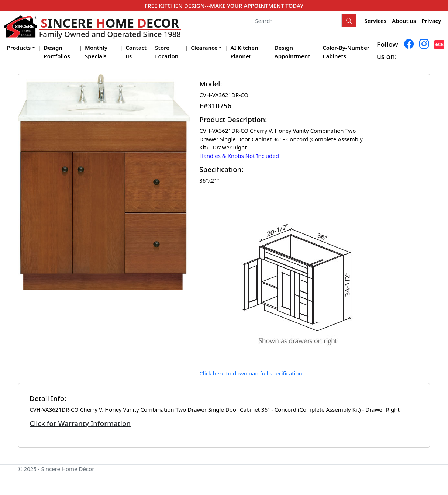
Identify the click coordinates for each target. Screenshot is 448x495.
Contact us (136, 52)
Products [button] (19, 48)
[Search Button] (349, 21)
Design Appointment (292, 52)
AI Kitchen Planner (244, 52)
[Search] (296, 21)
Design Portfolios (57, 52)
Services (376, 21)
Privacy (432, 21)
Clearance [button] (204, 48)
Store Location (167, 52)
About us (404, 21)
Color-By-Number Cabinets (346, 52)
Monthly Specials (96, 52)
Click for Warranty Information (80, 423)
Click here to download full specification (251, 373)
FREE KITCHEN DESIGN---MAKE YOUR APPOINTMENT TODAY (224, 6)
